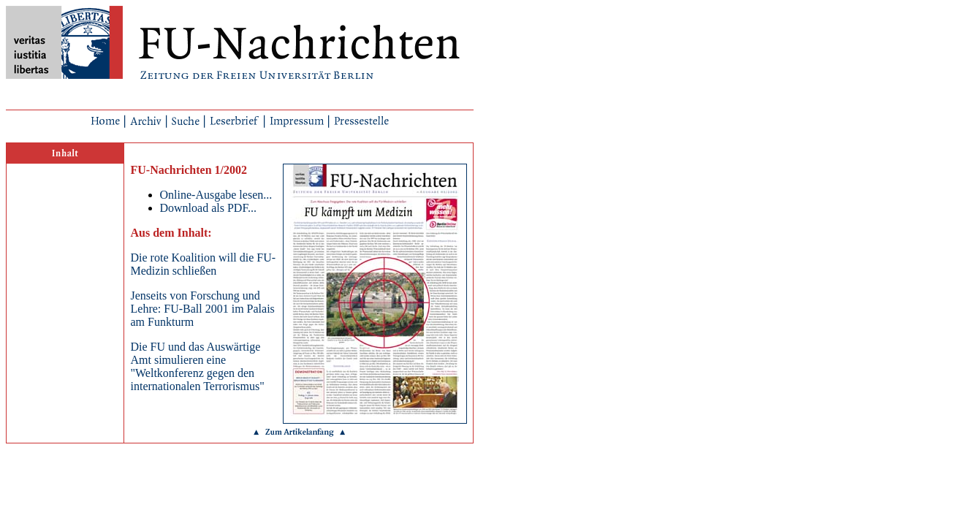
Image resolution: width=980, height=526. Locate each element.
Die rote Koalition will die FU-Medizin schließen (204, 264)
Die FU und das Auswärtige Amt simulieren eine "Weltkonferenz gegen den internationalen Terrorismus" (198, 366)
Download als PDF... (209, 208)
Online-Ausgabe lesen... (216, 195)
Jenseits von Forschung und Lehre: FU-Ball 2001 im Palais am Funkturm (203, 309)
